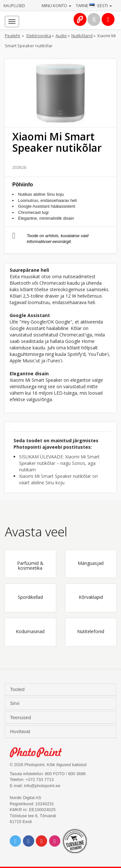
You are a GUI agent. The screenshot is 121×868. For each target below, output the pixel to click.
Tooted (18, 689)
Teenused (21, 718)
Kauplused (14, 6)
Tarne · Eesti (94, 5)
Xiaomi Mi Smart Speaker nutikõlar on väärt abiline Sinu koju (58, 479)
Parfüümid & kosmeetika (30, 566)
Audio (61, 36)
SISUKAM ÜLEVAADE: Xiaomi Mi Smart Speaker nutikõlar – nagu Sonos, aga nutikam (59, 463)
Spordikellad (30, 597)
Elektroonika (39, 36)
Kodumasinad (30, 632)
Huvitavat (21, 731)
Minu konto (56, 5)
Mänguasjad (91, 563)
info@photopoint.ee (42, 786)
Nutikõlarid (82, 36)
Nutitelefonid (91, 632)
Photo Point (39, 752)
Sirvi (15, 703)
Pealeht (12, 36)
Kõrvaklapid (91, 597)
